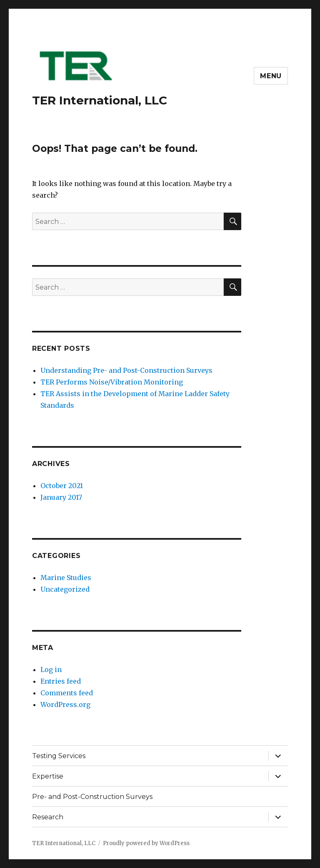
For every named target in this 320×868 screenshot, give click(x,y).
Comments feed (67, 693)
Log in (51, 670)
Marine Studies (66, 578)
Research (48, 817)
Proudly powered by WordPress (146, 843)
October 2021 (62, 486)
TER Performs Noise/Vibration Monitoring (112, 382)
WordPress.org (65, 704)
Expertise (48, 776)
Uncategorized (65, 589)
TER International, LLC (100, 100)
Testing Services (59, 756)
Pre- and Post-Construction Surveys (92, 797)
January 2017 (61, 497)
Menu (271, 76)
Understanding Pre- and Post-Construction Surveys (126, 370)
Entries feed (61, 681)
